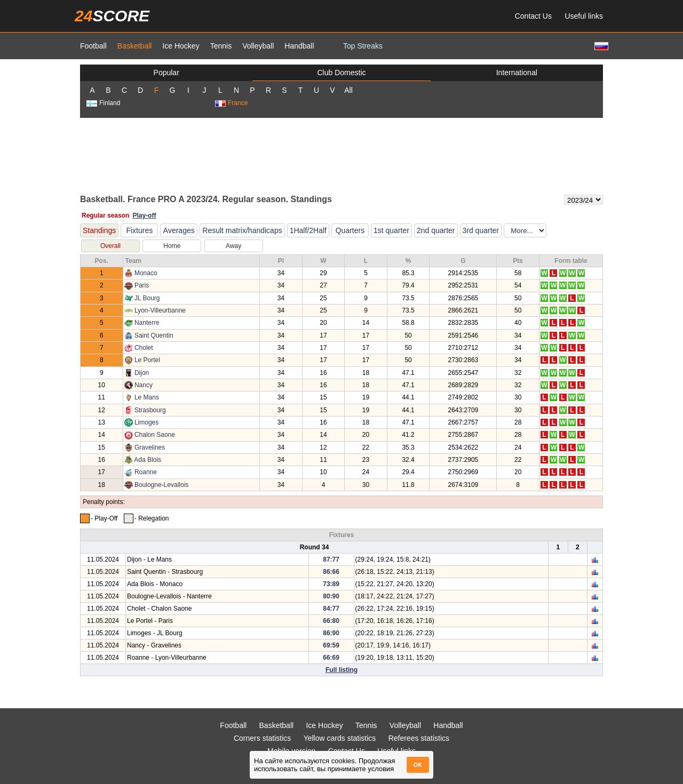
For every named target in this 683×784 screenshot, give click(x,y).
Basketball (135, 46)
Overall (110, 246)
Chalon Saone (155, 435)
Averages (179, 230)
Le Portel (147, 360)
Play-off (144, 215)
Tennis (221, 46)
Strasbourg (150, 410)
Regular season (105, 215)
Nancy (144, 385)
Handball (299, 46)
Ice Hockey (181, 46)
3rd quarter (481, 230)
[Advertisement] (341, 155)
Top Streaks (363, 46)
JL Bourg (147, 298)
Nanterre (147, 323)
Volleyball (258, 46)
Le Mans (147, 397)
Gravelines (150, 447)
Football (93, 46)
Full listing (341, 670)
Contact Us (533, 16)
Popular (166, 73)
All (348, 90)
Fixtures (139, 230)
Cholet (144, 348)
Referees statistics (419, 738)
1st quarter (391, 230)
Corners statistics (262, 738)
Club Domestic (341, 73)
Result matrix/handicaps (242, 230)
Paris (142, 285)
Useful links (584, 16)
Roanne (146, 472)
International (517, 73)
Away (233, 246)
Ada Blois (148, 460)
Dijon (142, 373)
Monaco (146, 273)
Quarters (350, 230)
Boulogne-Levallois (161, 485)
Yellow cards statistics (340, 738)
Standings (99, 230)
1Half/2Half (308, 230)
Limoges (146, 422)
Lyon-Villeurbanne (160, 310)
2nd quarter (436, 230)
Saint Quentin (154, 335)
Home (172, 246)
